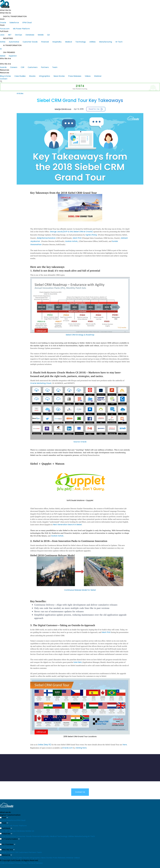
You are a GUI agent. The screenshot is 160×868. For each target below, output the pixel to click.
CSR (24, 67)
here (125, 745)
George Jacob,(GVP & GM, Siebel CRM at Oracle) (71, 232)
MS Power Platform (23, 29)
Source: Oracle (80, 442)
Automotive (16, 42)
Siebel (4, 56)
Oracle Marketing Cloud (41, 383)
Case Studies (22, 76)
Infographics (46, 76)
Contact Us (80, 792)
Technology (82, 42)
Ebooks (34, 76)
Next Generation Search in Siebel (67, 525)
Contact (4, 79)
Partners (46, 67)
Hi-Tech (120, 42)
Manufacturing (107, 42)
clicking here (81, 748)
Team (56, 67)
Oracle (5, 23)
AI (2, 49)
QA (50, 35)
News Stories (61, 76)
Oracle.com (67, 748)
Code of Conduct (7, 863)
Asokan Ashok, (71, 241)
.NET (11, 35)
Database (32, 35)
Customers (34, 67)
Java (4, 35)
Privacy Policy (21, 863)
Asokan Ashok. (57, 536)
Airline (4, 42)
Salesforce (16, 23)
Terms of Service (35, 863)
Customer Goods (32, 42)
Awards (5, 67)
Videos (89, 76)
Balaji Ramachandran (46, 238)
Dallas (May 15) (44, 745)
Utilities (94, 42)
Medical (70, 42)
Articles (20, 93)
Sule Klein (78, 662)
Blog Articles (7, 76)
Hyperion (14, 56)
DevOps (20, 35)
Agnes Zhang (91, 235)
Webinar (99, 76)
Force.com (6, 29)
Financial (46, 42)
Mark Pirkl (77, 238)
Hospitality (58, 42)
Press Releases (76, 76)
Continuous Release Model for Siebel (80, 590)
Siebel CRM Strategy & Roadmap (80, 335)
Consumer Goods (24, 836)
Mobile (42, 35)
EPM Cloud (29, 23)
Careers (15, 67)
